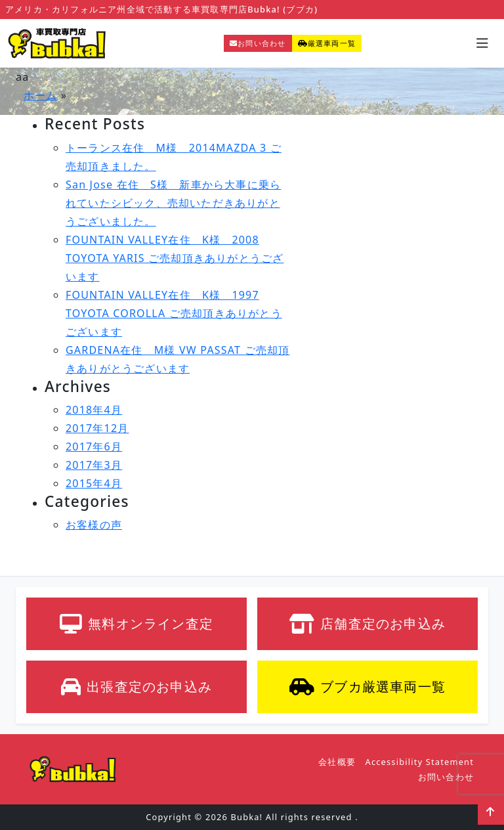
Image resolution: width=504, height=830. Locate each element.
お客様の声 (94, 525)
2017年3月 (94, 465)
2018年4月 (94, 410)
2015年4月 (94, 483)
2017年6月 (94, 447)
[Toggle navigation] (482, 43)
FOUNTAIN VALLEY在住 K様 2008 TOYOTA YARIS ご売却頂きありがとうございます (175, 258)
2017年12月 (97, 428)
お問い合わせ (258, 43)
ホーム (41, 95)
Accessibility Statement (420, 762)
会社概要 (337, 762)
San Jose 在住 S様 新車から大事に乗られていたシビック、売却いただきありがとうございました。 (173, 203)
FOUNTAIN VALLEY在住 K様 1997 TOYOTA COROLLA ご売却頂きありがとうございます (174, 313)
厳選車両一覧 (327, 43)
